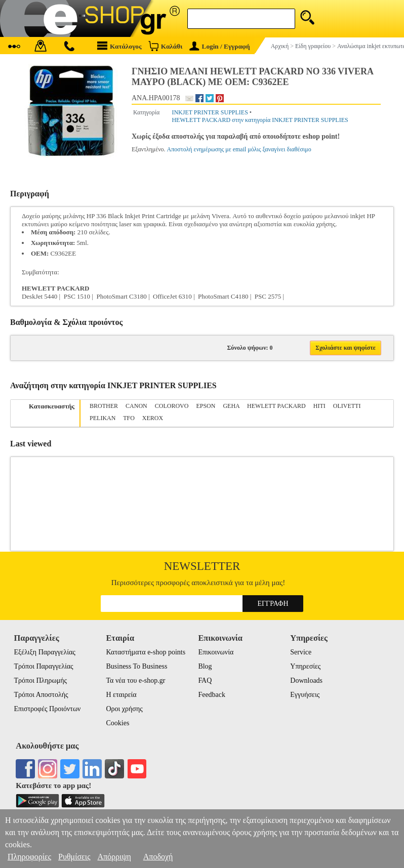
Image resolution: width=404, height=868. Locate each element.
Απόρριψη (114, 857)
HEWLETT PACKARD (276, 406)
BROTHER (104, 406)
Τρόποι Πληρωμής (41, 680)
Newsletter (202, 566)
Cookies (117, 723)
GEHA (231, 406)
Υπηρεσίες (305, 666)
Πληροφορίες (29, 857)
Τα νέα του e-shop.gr (135, 680)
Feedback (212, 695)
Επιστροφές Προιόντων (48, 709)
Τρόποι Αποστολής (41, 695)
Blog (205, 666)
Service (301, 652)
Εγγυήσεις (305, 695)
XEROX (153, 418)
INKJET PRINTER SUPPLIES (210, 112)
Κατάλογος (119, 46)
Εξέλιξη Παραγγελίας (45, 652)
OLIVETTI (347, 406)
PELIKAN (103, 418)
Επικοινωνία (216, 652)
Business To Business (136, 666)
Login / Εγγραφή (220, 46)
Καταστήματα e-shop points (146, 652)
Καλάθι (165, 46)
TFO (129, 418)
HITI (319, 406)
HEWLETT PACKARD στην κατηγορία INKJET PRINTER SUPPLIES (260, 120)
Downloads (306, 680)
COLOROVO (172, 406)
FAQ (205, 680)
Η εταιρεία (121, 695)
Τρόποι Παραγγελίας (44, 666)
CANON (136, 406)
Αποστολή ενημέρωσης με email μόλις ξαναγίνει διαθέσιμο (239, 149)
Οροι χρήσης (124, 709)
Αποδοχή (158, 857)
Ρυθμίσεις (74, 857)
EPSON (206, 406)
